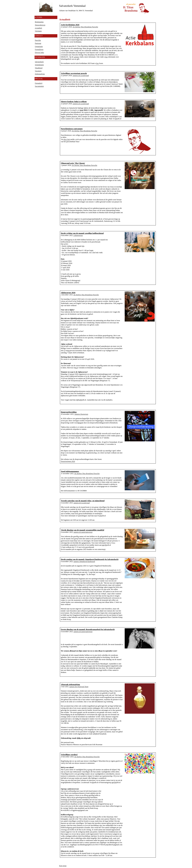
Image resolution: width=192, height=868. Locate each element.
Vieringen (38, 31)
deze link (67, 139)
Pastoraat (38, 43)
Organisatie (39, 46)
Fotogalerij (39, 83)
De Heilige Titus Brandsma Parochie (85, 27)
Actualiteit (38, 28)
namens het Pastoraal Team (79, 687)
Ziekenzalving (40, 74)
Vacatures (38, 71)
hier (106, 57)
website (76, 57)
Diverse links (40, 52)
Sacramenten (39, 86)
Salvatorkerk (39, 62)
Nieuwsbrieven (40, 25)
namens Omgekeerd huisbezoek (84, 562)
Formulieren (39, 49)
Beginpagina (39, 22)
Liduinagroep (78, 235)
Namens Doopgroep (81, 414)
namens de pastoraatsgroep (83, 532)
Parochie (38, 40)
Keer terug (63, 866)
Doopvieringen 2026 (68, 461)
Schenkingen (39, 65)
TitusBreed (39, 68)
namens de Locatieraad (81, 76)
